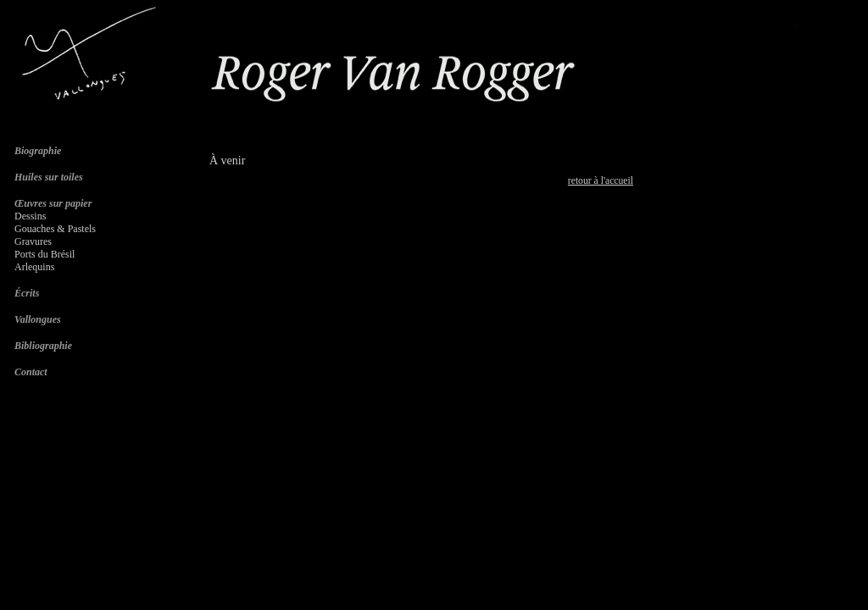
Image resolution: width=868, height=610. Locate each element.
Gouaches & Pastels (55, 229)
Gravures (33, 241)
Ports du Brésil (45, 254)
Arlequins (34, 267)
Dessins (30, 216)
